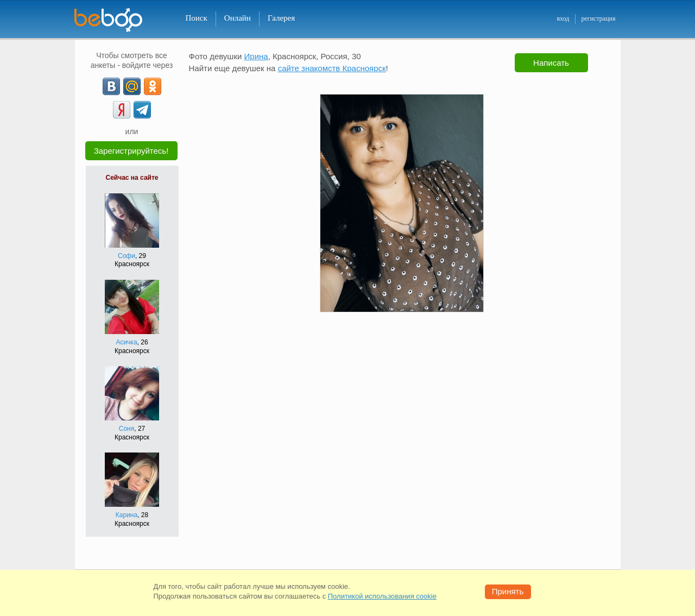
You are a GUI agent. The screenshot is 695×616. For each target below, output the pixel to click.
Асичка (126, 342)
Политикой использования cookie (382, 596)
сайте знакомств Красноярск (332, 68)
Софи (127, 256)
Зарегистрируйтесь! (131, 151)
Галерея (281, 18)
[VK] (111, 86)
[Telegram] (142, 110)
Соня (127, 429)
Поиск (197, 18)
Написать (551, 63)
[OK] (153, 86)
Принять (508, 591)
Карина (127, 515)
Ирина (256, 56)
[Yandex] (122, 110)
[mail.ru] (132, 86)
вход (563, 18)
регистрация (598, 18)
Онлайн (238, 18)
